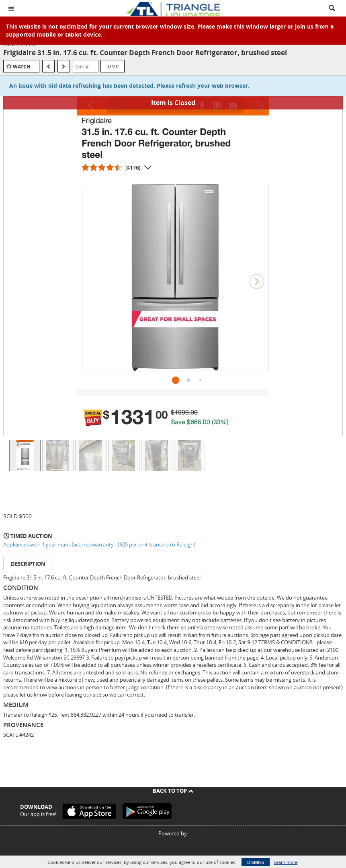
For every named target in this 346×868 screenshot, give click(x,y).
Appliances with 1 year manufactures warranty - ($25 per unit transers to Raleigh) (99, 544)
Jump (113, 66)
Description (28, 564)
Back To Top (173, 791)
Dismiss (256, 862)
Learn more (286, 862)
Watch (21, 67)
